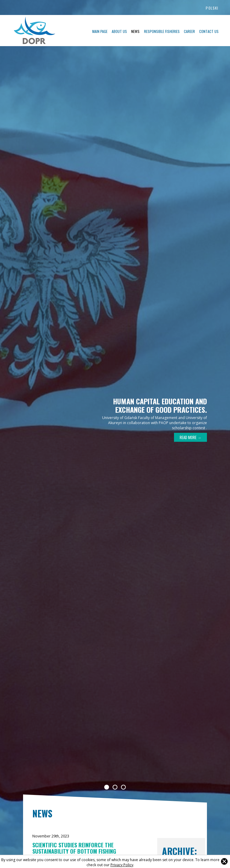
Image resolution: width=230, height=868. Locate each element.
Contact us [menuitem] (209, 31)
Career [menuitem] (189, 31)
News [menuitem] (135, 31)
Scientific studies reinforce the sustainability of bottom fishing (74, 848)
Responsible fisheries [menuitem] (162, 31)
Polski (212, 8)
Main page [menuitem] (100, 31)
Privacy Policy (122, 865)
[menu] (136, 31)
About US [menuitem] (119, 31)
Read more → (190, 437)
